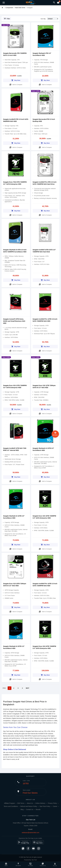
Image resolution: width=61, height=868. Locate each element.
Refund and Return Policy (29, 806)
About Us (30, 803)
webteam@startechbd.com (30, 833)
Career (55, 806)
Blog (22, 809)
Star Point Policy (45, 806)
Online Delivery (40, 803)
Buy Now (16, 80)
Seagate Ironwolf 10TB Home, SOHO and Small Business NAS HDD (14, 321)
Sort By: (43, 19)
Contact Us (30, 809)
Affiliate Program (9, 803)
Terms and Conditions (11, 806)
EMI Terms (21, 803)
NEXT (28, 688)
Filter (7, 19)
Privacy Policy (52, 803)
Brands (38, 809)
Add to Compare (16, 84)
